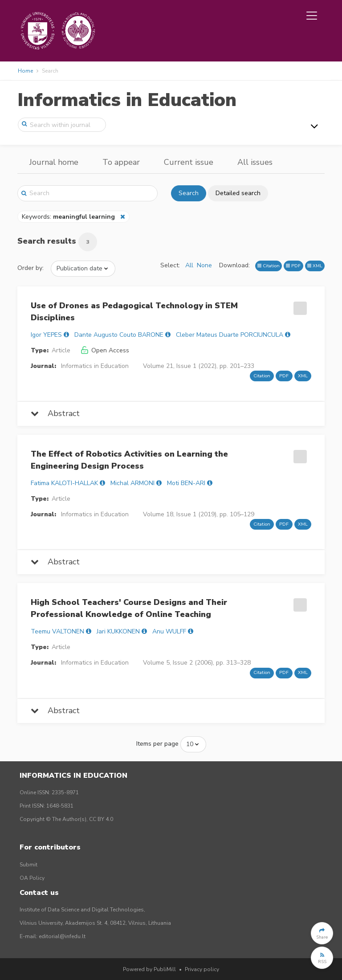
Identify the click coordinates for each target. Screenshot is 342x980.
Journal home (54, 162)
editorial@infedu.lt (62, 936)
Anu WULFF (169, 631)
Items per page (157, 744)
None (204, 265)
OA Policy (32, 878)
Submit (28, 865)
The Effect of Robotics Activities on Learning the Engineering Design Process (129, 460)
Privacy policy (202, 969)
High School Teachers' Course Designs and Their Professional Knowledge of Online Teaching (129, 608)
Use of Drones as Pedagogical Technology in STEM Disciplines (134, 312)
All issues (255, 162)
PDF (293, 266)
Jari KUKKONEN (118, 631)
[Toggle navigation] (312, 16)
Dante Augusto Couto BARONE (119, 335)
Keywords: (69, 217)
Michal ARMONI (132, 483)
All (189, 265)
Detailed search (238, 193)
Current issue (189, 162)
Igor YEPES (46, 335)
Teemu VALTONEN (57, 631)
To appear (121, 162)
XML (315, 266)
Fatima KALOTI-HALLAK (64, 483)
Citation (269, 266)
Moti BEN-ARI (186, 483)
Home (25, 71)
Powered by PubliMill (149, 969)
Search (189, 193)
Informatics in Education (127, 100)
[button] (322, 933)
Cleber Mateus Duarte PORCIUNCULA (230, 335)
